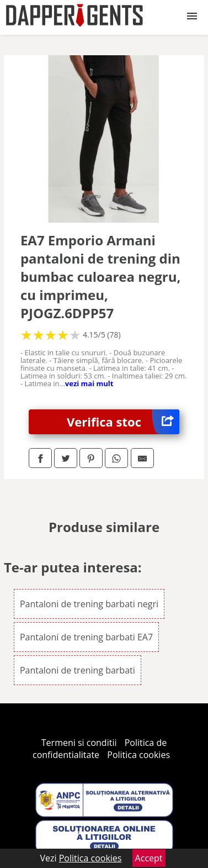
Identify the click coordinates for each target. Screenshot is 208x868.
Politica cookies (138, 755)
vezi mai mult (89, 383)
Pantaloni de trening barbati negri (89, 604)
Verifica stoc (123, 422)
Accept (149, 858)
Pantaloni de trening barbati (78, 670)
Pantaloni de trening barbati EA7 (86, 637)
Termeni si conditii (79, 743)
